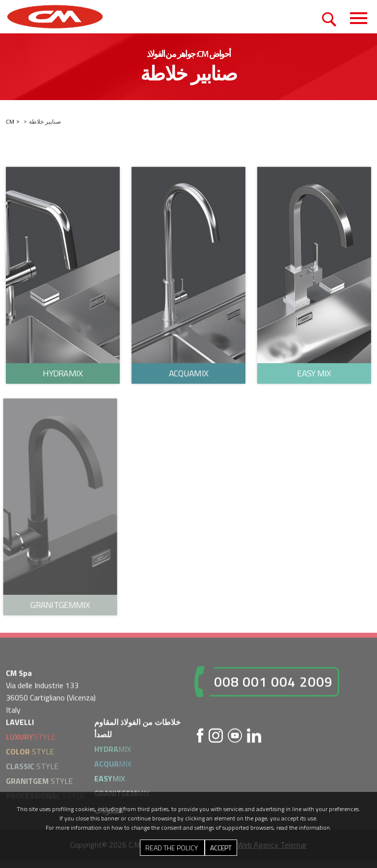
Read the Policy (172, 848)
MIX (113, 751)
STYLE (31, 738)
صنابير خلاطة (45, 122)
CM (10, 122)
